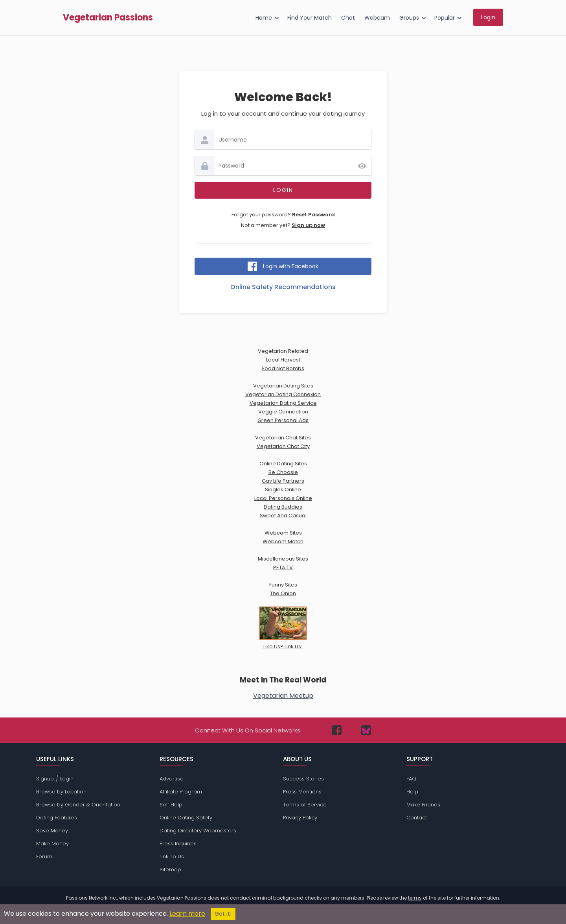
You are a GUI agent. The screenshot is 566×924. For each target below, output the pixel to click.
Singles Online (283, 490)
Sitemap (170, 870)
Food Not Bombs (283, 368)
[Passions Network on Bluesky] (366, 730)
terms (415, 898)
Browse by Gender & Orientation (78, 805)
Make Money (52, 844)
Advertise (172, 779)
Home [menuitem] (264, 18)
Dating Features (57, 818)
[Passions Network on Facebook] (337, 730)
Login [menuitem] (488, 17)
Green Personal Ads (283, 420)
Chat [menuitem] (348, 18)
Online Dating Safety (186, 818)
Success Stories (303, 779)
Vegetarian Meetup (283, 696)
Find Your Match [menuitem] (310, 18)
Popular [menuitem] (445, 18)
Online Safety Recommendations (283, 287)
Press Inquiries (178, 844)
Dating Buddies (283, 507)
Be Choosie (283, 472)
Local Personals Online (283, 498)
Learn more (187, 914)
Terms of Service (305, 805)
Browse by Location (61, 792)
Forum (44, 857)
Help (412, 792)
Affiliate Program (181, 792)
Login (67, 779)
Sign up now (308, 225)
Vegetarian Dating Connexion (283, 394)
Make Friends (423, 805)
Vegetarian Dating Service (283, 403)
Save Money (52, 831)
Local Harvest (283, 360)
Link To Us (172, 857)
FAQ (411, 779)
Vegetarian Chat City (283, 446)
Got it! (223, 914)
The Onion (283, 593)
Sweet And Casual (283, 515)
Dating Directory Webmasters (198, 831)
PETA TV (283, 567)
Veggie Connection (283, 412)
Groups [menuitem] (409, 18)
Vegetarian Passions (108, 18)
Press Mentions (302, 792)
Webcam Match (283, 541)
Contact (417, 818)
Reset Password (313, 215)
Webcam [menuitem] (377, 18)
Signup (45, 779)
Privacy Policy (300, 818)
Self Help (171, 805)
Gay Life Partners (283, 481)
